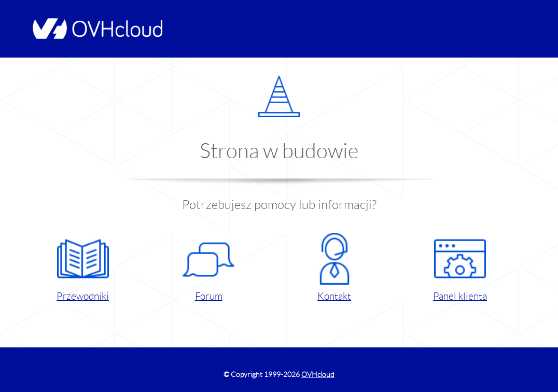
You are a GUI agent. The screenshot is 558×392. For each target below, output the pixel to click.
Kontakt (334, 267)
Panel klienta (460, 267)
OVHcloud (318, 374)
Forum (208, 267)
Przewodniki (83, 267)
